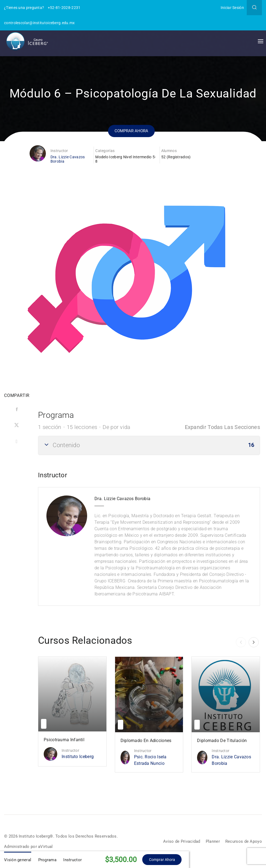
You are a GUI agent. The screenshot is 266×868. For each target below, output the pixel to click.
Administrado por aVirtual (30, 846)
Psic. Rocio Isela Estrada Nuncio (150, 760)
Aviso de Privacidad (178, 842)
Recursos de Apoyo (243, 842)
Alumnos (169, 151)
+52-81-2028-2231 (64, 8)
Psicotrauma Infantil (64, 740)
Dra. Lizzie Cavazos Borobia (231, 760)
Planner (211, 842)
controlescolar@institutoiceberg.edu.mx (39, 23)
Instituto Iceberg (78, 757)
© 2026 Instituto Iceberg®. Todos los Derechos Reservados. (63, 836)
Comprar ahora (132, 130)
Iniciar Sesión (232, 8)
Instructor (59, 151)
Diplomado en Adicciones (146, 741)
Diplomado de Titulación (222, 741)
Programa (47, 860)
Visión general (18, 860)
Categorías (105, 151)
